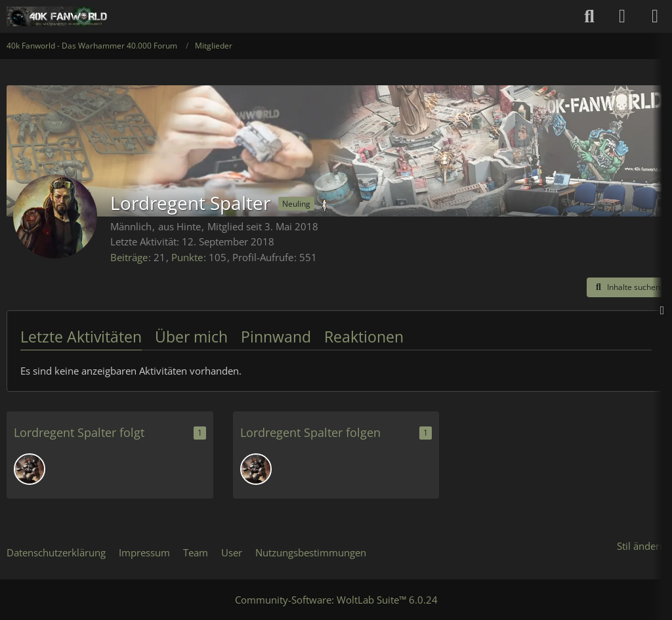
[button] (626, 287)
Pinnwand (276, 337)
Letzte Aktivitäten (81, 337)
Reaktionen (364, 337)
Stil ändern (641, 546)
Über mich (191, 337)
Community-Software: (336, 600)
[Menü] (655, 16)
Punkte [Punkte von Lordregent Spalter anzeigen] (187, 257)
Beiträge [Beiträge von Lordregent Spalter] (129, 257)
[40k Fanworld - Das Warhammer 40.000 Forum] (57, 16)
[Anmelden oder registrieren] (622, 16)
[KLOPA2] (30, 469)
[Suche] (589, 16)
